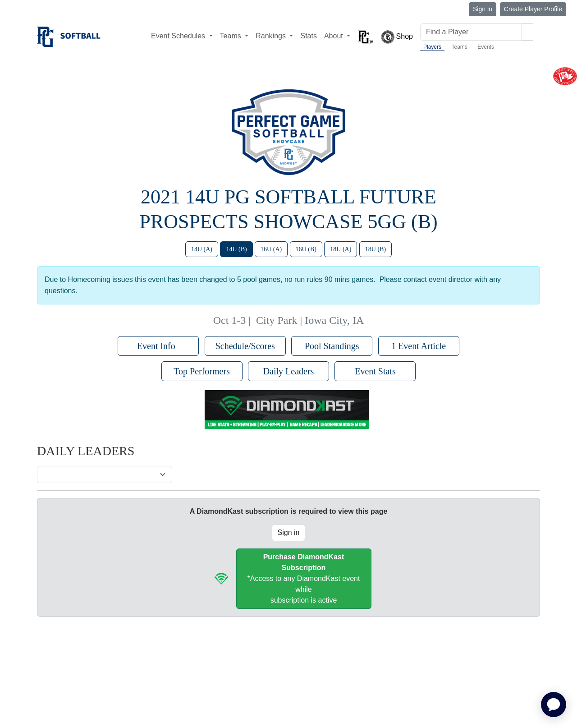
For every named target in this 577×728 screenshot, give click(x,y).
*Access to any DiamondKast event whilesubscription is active (304, 578)
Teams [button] (232, 36)
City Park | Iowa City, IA (310, 320)
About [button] (334, 36)
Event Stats (375, 371)
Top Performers (202, 371)
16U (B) (306, 249)
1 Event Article (419, 346)
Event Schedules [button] (179, 36)
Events (486, 47)
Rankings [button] (272, 36)
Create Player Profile (533, 9)
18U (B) (376, 249)
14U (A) (202, 249)
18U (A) (341, 249)
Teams (459, 47)
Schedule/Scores (245, 346)
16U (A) (271, 249)
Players (432, 47)
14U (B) (236, 249)
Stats (308, 36)
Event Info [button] (158, 346)
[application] (554, 705)
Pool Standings (332, 346)
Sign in (483, 9)
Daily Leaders (289, 371)
